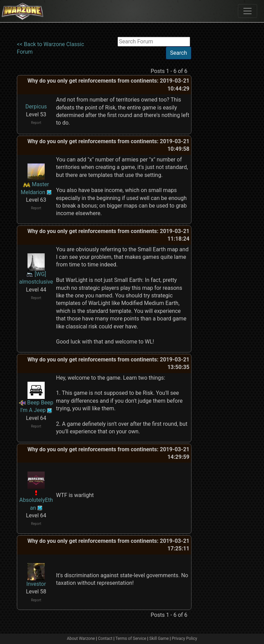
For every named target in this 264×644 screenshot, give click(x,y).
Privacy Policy (185, 638)
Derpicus (36, 107)
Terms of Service (131, 638)
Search (179, 53)
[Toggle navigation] (247, 11)
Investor (36, 584)
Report (36, 123)
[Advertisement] (220, 140)
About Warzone (81, 638)
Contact (105, 638)
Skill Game (159, 638)
